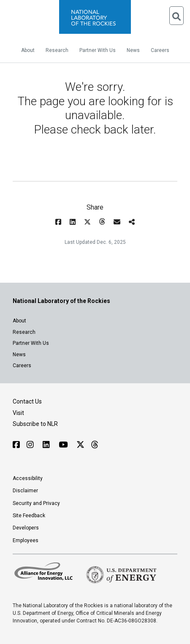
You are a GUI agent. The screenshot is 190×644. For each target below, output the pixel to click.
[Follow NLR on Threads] (94, 445)
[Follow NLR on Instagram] (31, 445)
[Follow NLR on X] (80, 445)
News (133, 50)
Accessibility (28, 478)
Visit (18, 413)
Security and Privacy (36, 503)
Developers (26, 528)
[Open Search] (176, 16)
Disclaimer (25, 491)
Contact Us (27, 401)
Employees (26, 540)
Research (57, 50)
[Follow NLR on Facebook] (16, 445)
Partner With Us (98, 50)
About (28, 50)
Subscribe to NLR (35, 424)
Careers (160, 50)
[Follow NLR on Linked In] (47, 445)
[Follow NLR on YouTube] (64, 445)
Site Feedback (29, 516)
